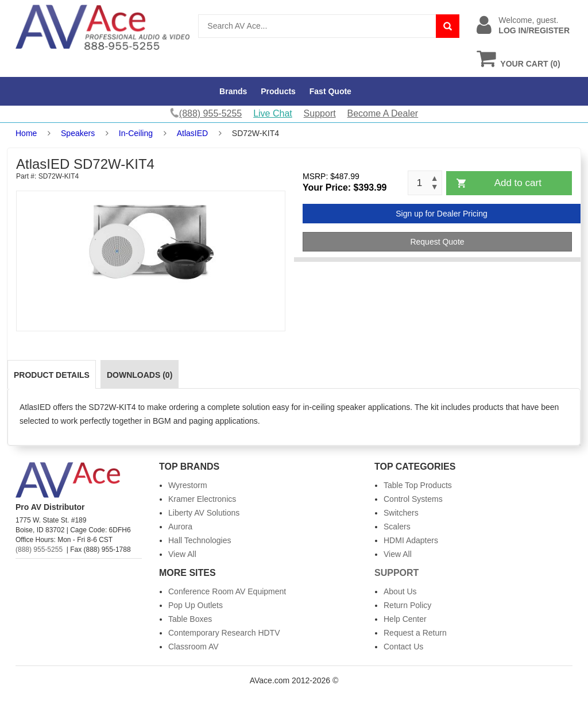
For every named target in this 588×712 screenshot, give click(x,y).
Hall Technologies (200, 540)
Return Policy (407, 605)
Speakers (78, 133)
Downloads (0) (140, 375)
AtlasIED (192, 133)
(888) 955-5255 (39, 550)
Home (26, 133)
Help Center (405, 619)
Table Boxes (190, 619)
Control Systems (413, 499)
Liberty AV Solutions (204, 513)
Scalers (397, 527)
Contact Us (403, 647)
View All (182, 554)
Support (320, 113)
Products (278, 91)
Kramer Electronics (202, 499)
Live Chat (273, 113)
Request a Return (415, 633)
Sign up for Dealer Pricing (442, 214)
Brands (233, 91)
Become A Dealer (383, 113)
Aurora (180, 527)
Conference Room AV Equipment (227, 591)
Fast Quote (330, 91)
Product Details (52, 375)
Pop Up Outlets (196, 605)
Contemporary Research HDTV (224, 633)
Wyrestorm (188, 485)
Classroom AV (194, 647)
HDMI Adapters (411, 540)
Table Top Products (418, 485)
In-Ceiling (136, 133)
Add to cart (518, 183)
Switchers (401, 513)
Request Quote (437, 242)
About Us (400, 591)
